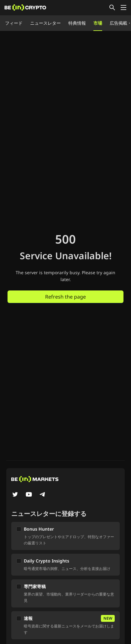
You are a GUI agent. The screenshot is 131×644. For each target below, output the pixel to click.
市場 (98, 23)
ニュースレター (45, 23)
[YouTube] (29, 495)
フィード (14, 23)
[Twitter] (15, 495)
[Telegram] (43, 495)
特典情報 (77, 23)
